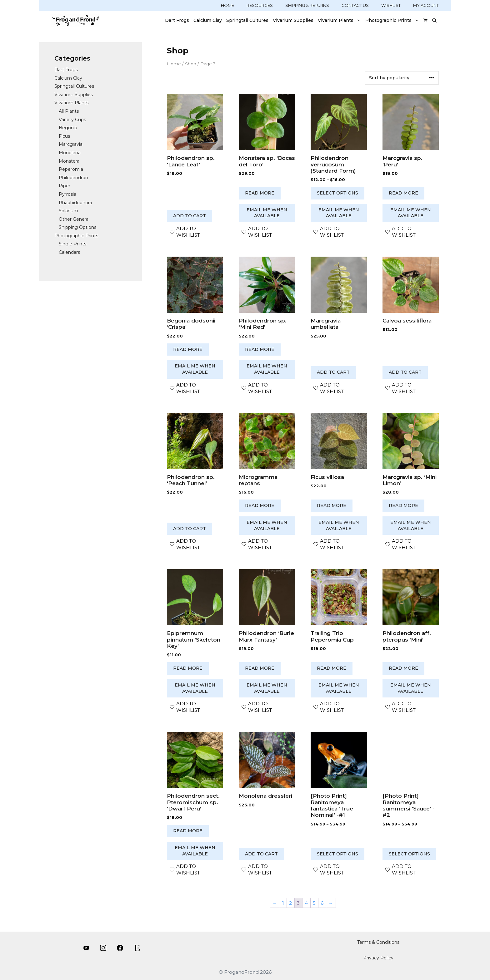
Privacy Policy (378, 958)
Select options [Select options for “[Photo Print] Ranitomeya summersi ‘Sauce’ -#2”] (409, 854)
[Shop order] (402, 78)
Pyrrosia (67, 194)
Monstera (69, 161)
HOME (227, 5)
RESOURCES (260, 5)
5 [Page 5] (314, 903)
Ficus (64, 136)
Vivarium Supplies (293, 20)
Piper (65, 186)
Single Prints (72, 244)
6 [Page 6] (322, 903)
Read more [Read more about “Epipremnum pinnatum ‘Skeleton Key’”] (188, 668)
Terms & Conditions (378, 942)
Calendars (69, 252)
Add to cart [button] (190, 216)
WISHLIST (391, 5)
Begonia (68, 128)
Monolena (70, 153)
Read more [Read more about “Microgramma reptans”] (260, 505)
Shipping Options (77, 227)
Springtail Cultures (247, 20)
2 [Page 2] (290, 903)
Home (174, 64)
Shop (191, 64)
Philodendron (73, 178)
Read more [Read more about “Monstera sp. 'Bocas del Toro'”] (260, 193)
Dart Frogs (177, 20)
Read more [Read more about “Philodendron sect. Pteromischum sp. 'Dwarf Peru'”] (188, 831)
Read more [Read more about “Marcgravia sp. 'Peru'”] (403, 193)
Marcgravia (71, 144)
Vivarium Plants (340, 20)
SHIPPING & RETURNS (307, 5)
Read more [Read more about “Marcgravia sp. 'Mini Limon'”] (403, 505)
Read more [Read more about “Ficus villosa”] (332, 505)
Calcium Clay (208, 20)
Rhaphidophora (75, 203)
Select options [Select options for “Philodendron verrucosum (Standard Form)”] (337, 193)
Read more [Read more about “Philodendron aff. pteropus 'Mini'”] (403, 668)
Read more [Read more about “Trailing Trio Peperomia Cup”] (332, 668)
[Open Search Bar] (434, 20)
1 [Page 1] (283, 903)
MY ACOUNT (426, 5)
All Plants (69, 111)
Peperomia (71, 169)
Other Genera (74, 219)
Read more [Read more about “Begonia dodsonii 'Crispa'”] (188, 349)
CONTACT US (355, 5)
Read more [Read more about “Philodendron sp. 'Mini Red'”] (260, 349)
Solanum (68, 211)
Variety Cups (72, 120)
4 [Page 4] (306, 903)
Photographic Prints (393, 20)
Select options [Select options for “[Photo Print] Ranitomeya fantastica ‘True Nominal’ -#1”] (337, 854)
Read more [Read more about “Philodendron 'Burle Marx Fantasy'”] (260, 668)
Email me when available (267, 213)
